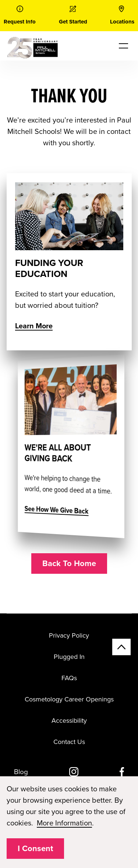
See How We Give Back (60, 510)
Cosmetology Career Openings (69, 699)
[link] (20, 16)
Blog (21, 772)
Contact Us (69, 742)
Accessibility (69, 721)
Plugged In (69, 657)
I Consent (35, 849)
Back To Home (69, 564)
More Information (64, 823)
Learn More (34, 326)
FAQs (69, 678)
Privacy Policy (69, 635)
